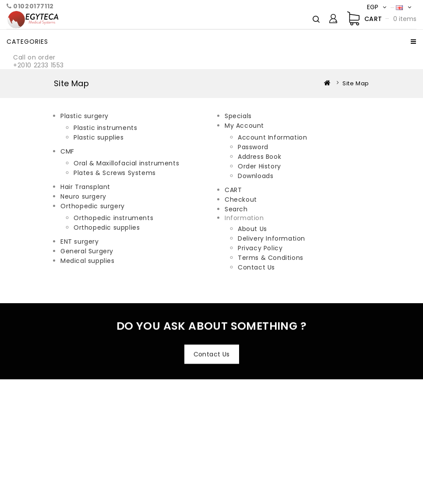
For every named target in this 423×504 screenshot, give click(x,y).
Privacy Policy (260, 248)
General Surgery (87, 251)
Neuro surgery (83, 196)
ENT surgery (80, 241)
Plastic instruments (105, 128)
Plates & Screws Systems (115, 173)
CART (233, 190)
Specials (238, 116)
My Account (244, 126)
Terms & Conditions (271, 258)
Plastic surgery (85, 116)
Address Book (259, 157)
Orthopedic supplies (107, 227)
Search (236, 209)
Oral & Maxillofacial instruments (126, 163)
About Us (252, 229)
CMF (67, 151)
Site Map (356, 83)
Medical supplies (88, 261)
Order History (259, 166)
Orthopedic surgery (93, 206)
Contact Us (256, 267)
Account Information (272, 137)
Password (253, 147)
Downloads (256, 176)
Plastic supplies (99, 137)
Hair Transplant (85, 187)
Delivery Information (271, 238)
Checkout (241, 199)
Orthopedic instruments (113, 218)
